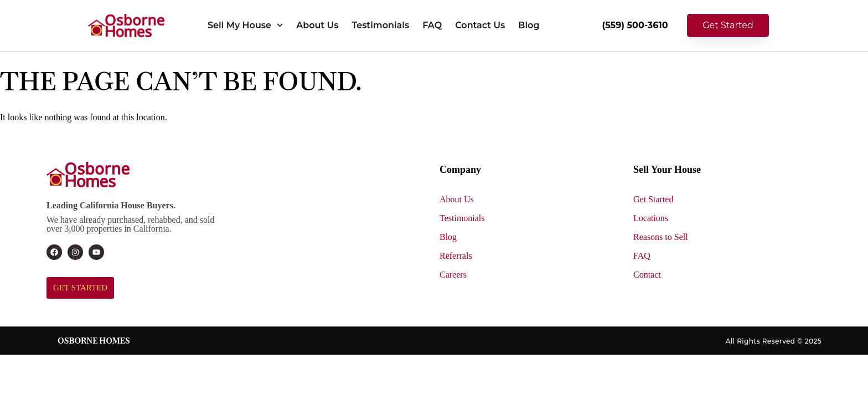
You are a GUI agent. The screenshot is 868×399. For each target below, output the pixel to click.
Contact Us (480, 25)
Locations (651, 218)
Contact (647, 275)
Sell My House (245, 25)
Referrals (456, 256)
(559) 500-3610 (635, 25)
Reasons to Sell (661, 237)
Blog (529, 25)
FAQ (432, 25)
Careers (453, 275)
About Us (317, 25)
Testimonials (380, 25)
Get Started (653, 199)
